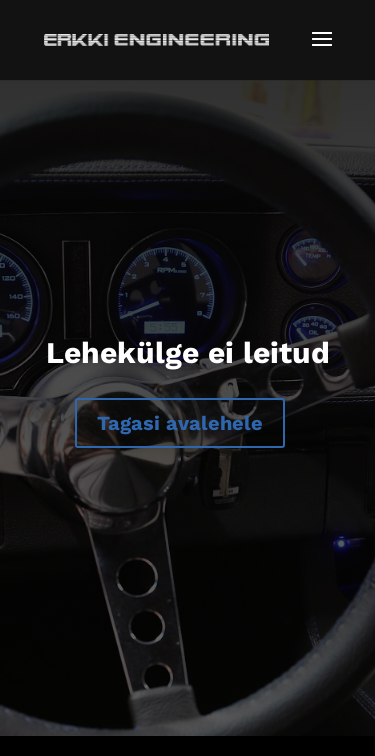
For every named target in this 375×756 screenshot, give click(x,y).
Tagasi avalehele (180, 423)
